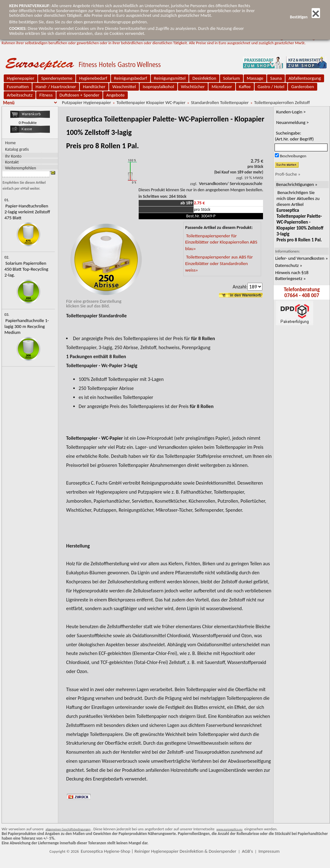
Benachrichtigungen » (297, 184)
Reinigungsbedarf (131, 78)
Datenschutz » (289, 265)
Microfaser (222, 87)
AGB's (247, 851)
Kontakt (12, 162)
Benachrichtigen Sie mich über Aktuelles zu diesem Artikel (300, 216)
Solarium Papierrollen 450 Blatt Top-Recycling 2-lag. (26, 269)
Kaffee (245, 87)
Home (10, 143)
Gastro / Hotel (271, 87)
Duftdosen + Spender (79, 95)
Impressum (269, 851)
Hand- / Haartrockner (56, 87)
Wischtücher (193, 87)
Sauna (276, 78)
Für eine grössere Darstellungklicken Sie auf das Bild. (105, 301)
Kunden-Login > (291, 112)
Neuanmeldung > (292, 122)
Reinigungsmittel (170, 78)
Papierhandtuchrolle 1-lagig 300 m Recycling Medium (26, 326)
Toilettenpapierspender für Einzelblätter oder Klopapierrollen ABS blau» (221, 242)
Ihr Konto (13, 156)
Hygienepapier (21, 78)
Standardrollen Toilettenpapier (220, 102)
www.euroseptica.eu (229, 829)
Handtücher (94, 87)
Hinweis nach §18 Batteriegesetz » (292, 275)
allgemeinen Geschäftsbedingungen (68, 829)
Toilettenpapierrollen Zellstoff (282, 102)
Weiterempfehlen (21, 168)
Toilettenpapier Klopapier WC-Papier (151, 102)
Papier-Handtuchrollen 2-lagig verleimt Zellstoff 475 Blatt (27, 212)
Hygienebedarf (93, 78)
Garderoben (302, 87)
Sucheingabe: (294, 136)
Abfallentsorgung (305, 78)
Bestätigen (305, 17)
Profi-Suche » (288, 174)
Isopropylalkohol (158, 87)
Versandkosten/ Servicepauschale (231, 183)
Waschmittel (124, 87)
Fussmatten (18, 87)
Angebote (115, 95)
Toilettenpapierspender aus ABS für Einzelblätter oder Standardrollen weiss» (219, 263)
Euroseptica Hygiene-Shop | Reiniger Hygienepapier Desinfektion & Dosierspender (158, 851)
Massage (255, 78)
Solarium (232, 78)
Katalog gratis (17, 149)
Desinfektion (204, 78)
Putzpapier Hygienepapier (86, 102)
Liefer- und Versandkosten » (301, 258)
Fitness (46, 95)
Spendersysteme (57, 78)
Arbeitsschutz (20, 95)
